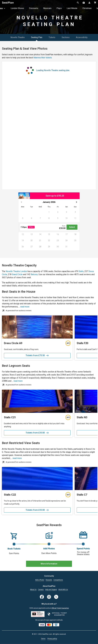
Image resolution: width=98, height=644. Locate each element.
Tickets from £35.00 (37, 433)
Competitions (58, 580)
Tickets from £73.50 (37, 355)
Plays (59, 8)
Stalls (81, 271)
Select (72, 227)
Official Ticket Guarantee (60, 608)
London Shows (17, 8)
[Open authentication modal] (89, 3)
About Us (33, 590)
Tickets (52, 37)
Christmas (87, 8)
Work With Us (63, 590)
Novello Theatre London (16, 271)
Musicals (47, 8)
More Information (49, 564)
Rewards (49, 580)
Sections (66, 37)
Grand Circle (17, 274)
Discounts (34, 8)
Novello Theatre (18, 37)
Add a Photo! (40, 580)
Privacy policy (52, 639)
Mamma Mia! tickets (43, 58)
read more (25, 307)
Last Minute (72, 8)
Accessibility (82, 37)
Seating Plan (37, 37)
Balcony (34, 274)
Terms (43, 639)
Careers (41, 590)
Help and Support (51, 590)
